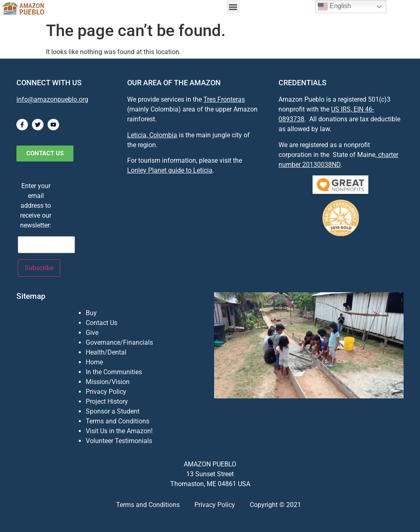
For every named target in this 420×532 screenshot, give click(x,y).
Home (94, 362)
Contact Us (102, 323)
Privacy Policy (106, 392)
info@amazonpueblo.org (52, 99)
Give (92, 333)
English (334, 7)
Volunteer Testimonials (119, 441)
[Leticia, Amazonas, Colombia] (193, 237)
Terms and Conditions (118, 421)
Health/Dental (106, 352)
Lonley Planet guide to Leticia (170, 170)
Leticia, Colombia (152, 135)
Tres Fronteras (224, 99)
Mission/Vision (108, 382)
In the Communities (114, 372)
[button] (233, 7)
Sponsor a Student (113, 411)
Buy (91, 313)
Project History (107, 401)
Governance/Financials (119, 342)
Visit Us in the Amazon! (119, 431)
